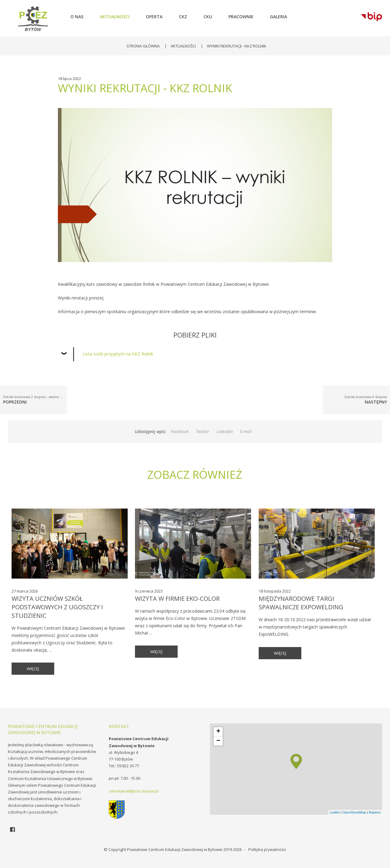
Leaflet (335, 812)
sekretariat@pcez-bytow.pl (134, 791)
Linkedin (225, 431)
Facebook (180, 431)
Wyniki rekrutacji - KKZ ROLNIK (237, 46)
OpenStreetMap (354, 812)
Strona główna (143, 46)
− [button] (218, 741)
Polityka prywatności (267, 849)
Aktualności (183, 46)
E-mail (246, 431)
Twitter (203, 431)
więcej (33, 669)
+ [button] (218, 732)
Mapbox (375, 812)
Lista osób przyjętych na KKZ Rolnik (118, 354)
